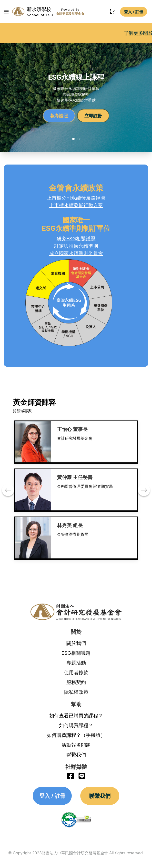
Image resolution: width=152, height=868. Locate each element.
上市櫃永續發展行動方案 (76, 205)
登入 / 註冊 (134, 12)
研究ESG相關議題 (76, 239)
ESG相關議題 (76, 653)
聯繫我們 (76, 755)
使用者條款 (76, 673)
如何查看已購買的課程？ (76, 716)
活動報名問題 (76, 745)
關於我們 (76, 643)
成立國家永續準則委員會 (76, 253)
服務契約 (76, 682)
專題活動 (76, 663)
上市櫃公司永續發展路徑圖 (76, 198)
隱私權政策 (76, 692)
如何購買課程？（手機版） (76, 735)
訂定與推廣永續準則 (76, 246)
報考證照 (59, 116)
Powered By (70, 12)
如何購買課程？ (76, 725)
